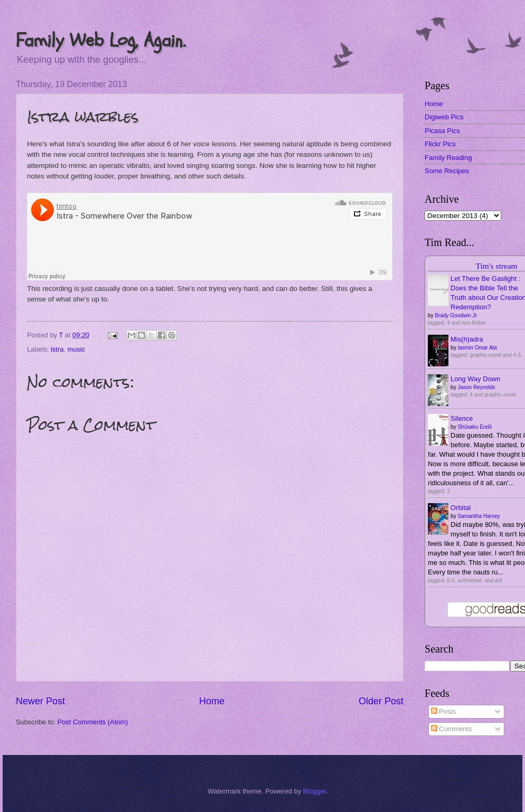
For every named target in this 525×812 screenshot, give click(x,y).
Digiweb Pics (444, 117)
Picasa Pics (442, 131)
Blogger (315, 791)
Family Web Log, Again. (101, 40)
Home (212, 701)
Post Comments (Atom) (93, 722)
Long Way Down (475, 379)
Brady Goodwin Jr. (456, 315)
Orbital (461, 508)
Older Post (381, 701)
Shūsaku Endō (475, 427)
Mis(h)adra (467, 339)
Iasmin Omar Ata (477, 348)
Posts (444, 711)
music (76, 349)
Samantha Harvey (479, 516)
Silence (462, 418)
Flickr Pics (440, 144)
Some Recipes (447, 171)
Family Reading (448, 158)
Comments (452, 729)
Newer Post (40, 701)
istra (57, 349)
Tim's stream (497, 266)
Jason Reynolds (476, 387)
